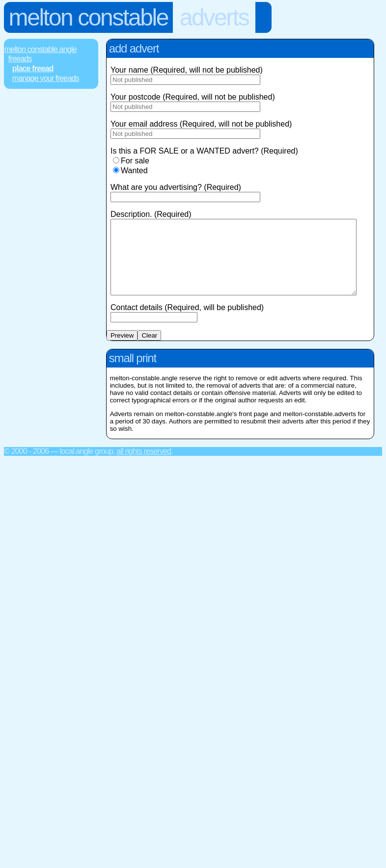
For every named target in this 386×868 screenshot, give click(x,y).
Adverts (214, 17)
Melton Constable (88, 17)
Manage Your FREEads (46, 78)
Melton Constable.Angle (41, 49)
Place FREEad (33, 68)
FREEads (20, 59)
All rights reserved (144, 466)
